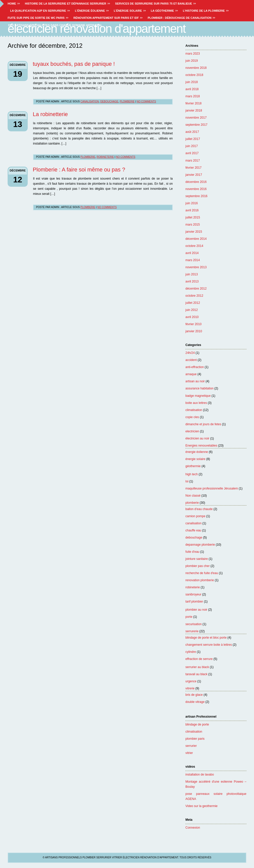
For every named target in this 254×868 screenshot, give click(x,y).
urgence (191, 681)
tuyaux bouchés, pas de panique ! (74, 64)
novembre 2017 (196, 118)
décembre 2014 (196, 239)
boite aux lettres (196, 403)
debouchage (194, 538)
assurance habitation (200, 388)
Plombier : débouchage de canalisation (179, 18)
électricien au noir (197, 438)
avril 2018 (192, 89)
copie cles (192, 417)
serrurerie (192, 631)
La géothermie (162, 11)
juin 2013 (192, 274)
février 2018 (193, 103)
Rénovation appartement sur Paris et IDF (106, 18)
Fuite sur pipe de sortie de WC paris (36, 18)
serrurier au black (197, 667)
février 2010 (193, 324)
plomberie (192, 503)
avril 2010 (192, 317)
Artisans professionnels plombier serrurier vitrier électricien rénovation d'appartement (131, 22)
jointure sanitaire (197, 559)
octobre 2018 (194, 75)
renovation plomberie (200, 580)
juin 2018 (192, 82)
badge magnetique (198, 396)
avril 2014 (192, 253)
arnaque (191, 374)
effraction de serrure (199, 659)
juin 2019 (192, 61)
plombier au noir (196, 610)
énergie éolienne (197, 452)
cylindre (191, 652)
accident (191, 360)
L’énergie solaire (128, 11)
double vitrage (195, 702)
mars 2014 (193, 260)
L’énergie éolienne (90, 11)
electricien (192, 431)
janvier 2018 (194, 111)
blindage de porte (197, 724)
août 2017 (192, 132)
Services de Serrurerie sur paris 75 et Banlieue (154, 4)
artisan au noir (195, 381)
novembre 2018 (196, 68)
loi (187, 481)
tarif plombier (194, 602)
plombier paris (195, 739)
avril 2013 (192, 281)
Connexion (193, 828)
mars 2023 (193, 54)
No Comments (146, 101)
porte (189, 617)
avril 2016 (192, 210)
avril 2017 (192, 153)
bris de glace (194, 695)
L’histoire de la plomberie (204, 11)
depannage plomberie (200, 545)
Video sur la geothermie (202, 806)
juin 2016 (192, 203)
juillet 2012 (193, 303)
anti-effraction (195, 367)
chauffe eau (193, 530)
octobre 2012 (194, 296)
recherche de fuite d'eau (202, 573)
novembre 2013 (196, 267)
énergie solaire (195, 459)
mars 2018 (193, 96)
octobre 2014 (194, 246)
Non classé (193, 496)
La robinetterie (50, 114)
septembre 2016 (196, 196)
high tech (192, 474)
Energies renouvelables (201, 446)
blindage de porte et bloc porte (206, 638)
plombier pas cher (197, 566)
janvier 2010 (194, 331)
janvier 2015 (194, 232)
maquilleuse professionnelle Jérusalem (212, 488)
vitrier (189, 753)
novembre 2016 (196, 189)
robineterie (193, 587)
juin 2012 (192, 310)
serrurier (191, 746)
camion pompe (195, 516)
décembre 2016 (196, 182)
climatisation (194, 410)
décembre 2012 (196, 289)
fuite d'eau (192, 552)
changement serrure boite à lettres (209, 645)
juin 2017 (192, 146)
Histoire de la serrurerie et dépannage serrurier (66, 4)
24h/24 (190, 353)
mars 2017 (193, 161)
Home (12, 4)
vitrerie (190, 688)
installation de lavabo (200, 775)
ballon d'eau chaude (199, 509)
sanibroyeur (193, 594)
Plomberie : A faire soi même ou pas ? (79, 170)
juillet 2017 (193, 139)
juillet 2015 (193, 217)
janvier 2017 (194, 175)
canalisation (193, 523)
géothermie (193, 466)
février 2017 (193, 168)
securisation (194, 624)
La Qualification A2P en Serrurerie (38, 11)
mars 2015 (193, 225)
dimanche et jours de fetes (203, 424)
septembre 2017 (196, 125)
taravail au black (196, 674)
